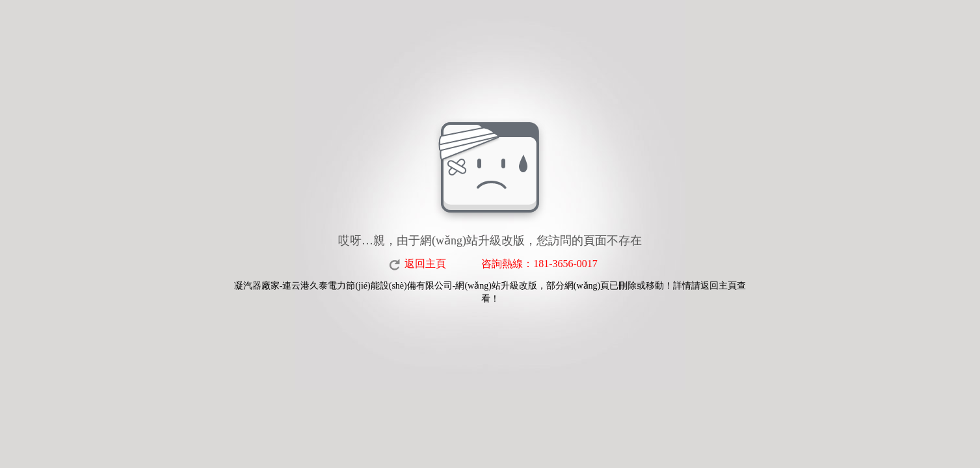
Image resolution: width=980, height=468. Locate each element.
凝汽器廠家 (257, 286)
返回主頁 (425, 264)
